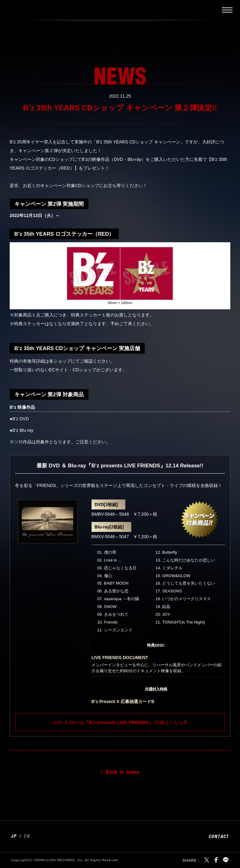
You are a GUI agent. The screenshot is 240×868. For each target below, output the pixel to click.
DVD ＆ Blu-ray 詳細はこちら (118, 722)
